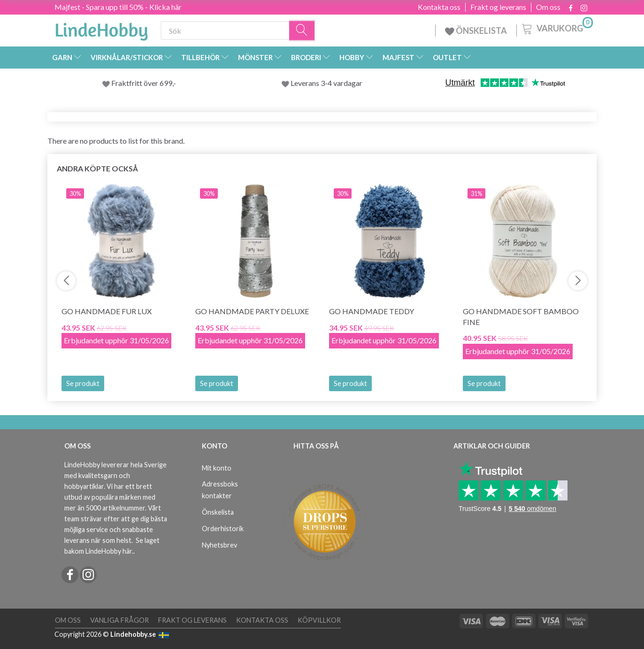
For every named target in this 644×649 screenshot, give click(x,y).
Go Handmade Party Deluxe (252, 311)
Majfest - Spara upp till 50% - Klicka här (118, 7)
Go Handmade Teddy (372, 311)
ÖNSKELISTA (476, 31)
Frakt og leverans (498, 7)
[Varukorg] (556, 28)
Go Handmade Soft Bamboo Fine (521, 317)
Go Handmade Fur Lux (107, 311)
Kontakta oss (439, 7)
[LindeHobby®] (101, 29)
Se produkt (83, 383)
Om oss (548, 7)
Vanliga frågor (119, 620)
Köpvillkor (319, 620)
